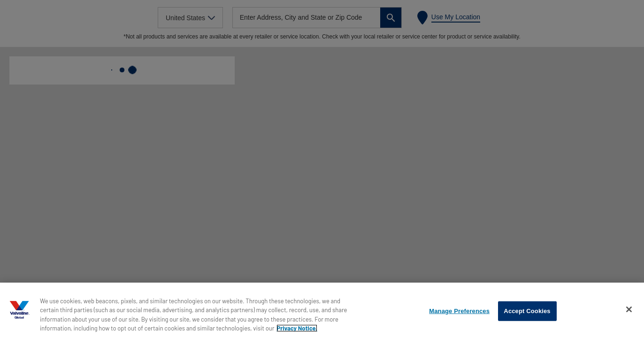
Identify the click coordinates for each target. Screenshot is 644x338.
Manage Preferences (459, 311)
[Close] (629, 309)
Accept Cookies (527, 311)
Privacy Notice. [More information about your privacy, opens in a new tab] (297, 328)
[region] (322, 310)
